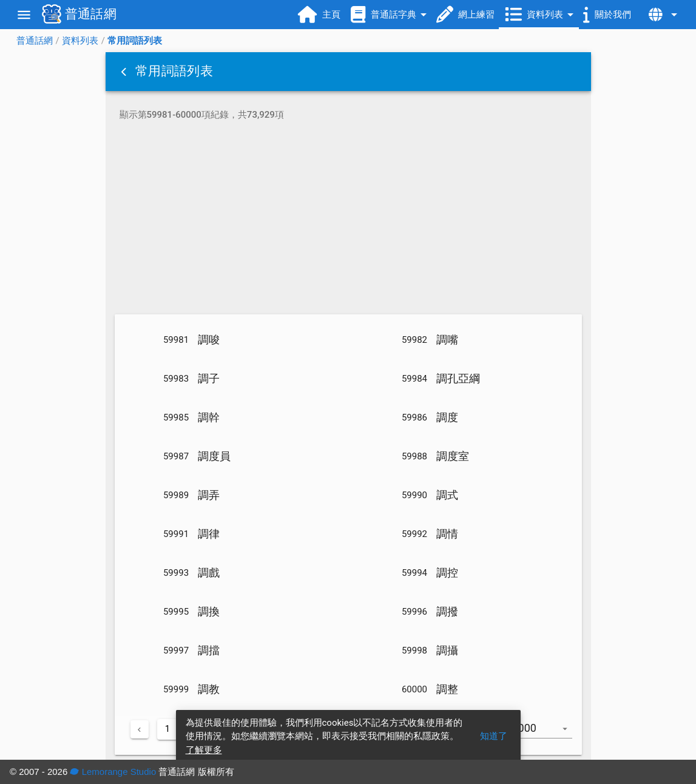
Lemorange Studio (113, 772)
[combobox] (547, 734)
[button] (125, 72)
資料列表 (80, 41)
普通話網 (35, 41)
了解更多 (204, 750)
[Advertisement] (348, 220)
